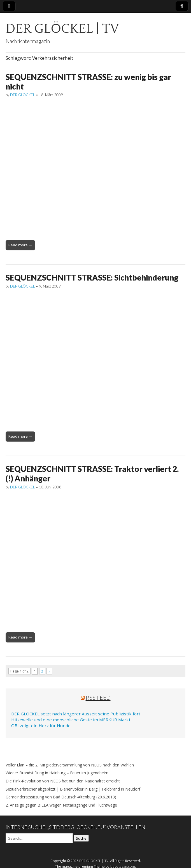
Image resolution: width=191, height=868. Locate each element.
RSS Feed (98, 697)
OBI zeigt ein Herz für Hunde (41, 725)
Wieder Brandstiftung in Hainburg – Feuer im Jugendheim (57, 773)
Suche (81, 838)
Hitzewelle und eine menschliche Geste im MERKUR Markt (71, 720)
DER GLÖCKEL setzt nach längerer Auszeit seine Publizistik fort (76, 714)
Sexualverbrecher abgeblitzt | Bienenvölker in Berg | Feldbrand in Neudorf (73, 789)
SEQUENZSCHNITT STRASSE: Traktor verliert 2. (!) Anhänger (92, 474)
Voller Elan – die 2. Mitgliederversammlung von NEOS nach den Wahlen (70, 765)
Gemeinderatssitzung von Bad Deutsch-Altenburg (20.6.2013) (61, 797)
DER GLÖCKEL (23, 95)
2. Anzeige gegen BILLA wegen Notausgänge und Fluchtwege (61, 805)
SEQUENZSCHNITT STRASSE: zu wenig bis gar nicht (88, 82)
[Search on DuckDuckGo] (39, 838)
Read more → (20, 245)
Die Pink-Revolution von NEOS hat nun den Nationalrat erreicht (63, 781)
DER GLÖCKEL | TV (62, 29)
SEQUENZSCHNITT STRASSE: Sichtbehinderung (92, 277)
